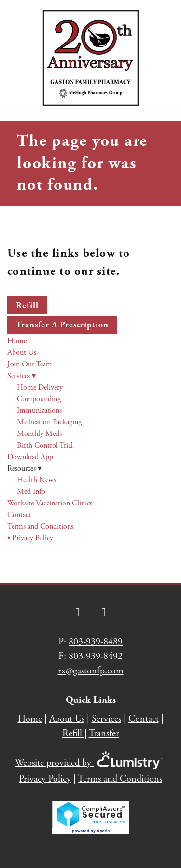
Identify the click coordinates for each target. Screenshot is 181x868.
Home (17, 341)
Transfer (104, 734)
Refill (27, 305)
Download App (30, 457)
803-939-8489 (96, 642)
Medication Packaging (49, 422)
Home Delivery (40, 387)
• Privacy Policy (30, 538)
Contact (19, 515)
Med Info (31, 492)
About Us (22, 353)
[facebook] (78, 612)
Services (21, 376)
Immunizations (39, 411)
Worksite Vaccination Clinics (50, 503)
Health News (36, 480)
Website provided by (90, 763)
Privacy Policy (45, 779)
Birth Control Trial (45, 445)
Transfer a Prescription (62, 325)
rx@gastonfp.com (91, 671)
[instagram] (104, 612)
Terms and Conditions (40, 526)
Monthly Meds (39, 434)
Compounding (39, 399)
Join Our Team (30, 364)
